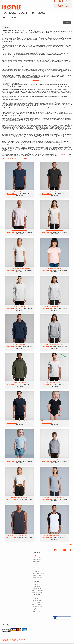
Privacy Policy (37, 589)
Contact (13, 17)
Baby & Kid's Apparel (37, 604)
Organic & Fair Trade (37, 606)
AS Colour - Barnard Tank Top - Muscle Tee (19, 535)
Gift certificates (37, 612)
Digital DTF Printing (12, 194)
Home (5, 13)
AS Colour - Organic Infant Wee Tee (20, 459)
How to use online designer (37, 573)
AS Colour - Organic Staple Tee (54, 383)
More (70, 544)
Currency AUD (69, 1)
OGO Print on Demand (62, 154)
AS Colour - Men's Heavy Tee (20, 230)
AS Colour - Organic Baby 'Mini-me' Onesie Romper (54, 421)
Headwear (37, 610)
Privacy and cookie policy (42, 638)
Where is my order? (37, 579)
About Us (37, 585)
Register (61, 1)
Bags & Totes (37, 608)
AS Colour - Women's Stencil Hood (54, 345)
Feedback (37, 587)
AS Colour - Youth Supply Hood (54, 459)
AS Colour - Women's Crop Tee (20, 497)
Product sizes (37, 571)
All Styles (37, 598)
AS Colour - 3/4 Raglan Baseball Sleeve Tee (54, 535)
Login (56, 1)
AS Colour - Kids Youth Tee (54, 268)
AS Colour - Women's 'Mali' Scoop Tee (54, 497)
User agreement (29, 638)
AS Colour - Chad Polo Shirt (19, 421)
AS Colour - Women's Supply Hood (54, 306)
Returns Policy (37, 575)
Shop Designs (24, 13)
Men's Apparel (37, 600)
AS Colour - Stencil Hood (19, 345)
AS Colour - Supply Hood (19, 306)
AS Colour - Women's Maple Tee (54, 230)
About (5, 17)
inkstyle (12, 7)
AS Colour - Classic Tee (54, 192)
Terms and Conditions (37, 591)
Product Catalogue (38, 13)
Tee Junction (36, 80)
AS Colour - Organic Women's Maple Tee (20, 268)
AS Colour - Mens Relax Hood (20, 383)
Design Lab (13, 13)
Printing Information (37, 593)
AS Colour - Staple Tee (19, 192)
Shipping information (37, 577)
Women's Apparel (37, 602)
